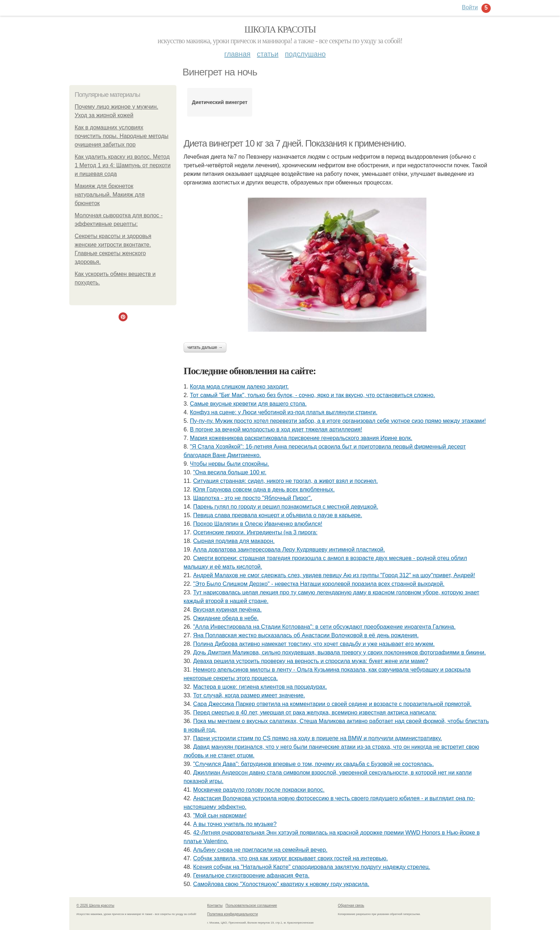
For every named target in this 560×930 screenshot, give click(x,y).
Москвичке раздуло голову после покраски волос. (259, 790)
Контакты (215, 906)
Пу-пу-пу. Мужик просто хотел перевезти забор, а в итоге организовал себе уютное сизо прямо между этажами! (338, 421)
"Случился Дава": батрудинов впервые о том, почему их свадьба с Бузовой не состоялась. (314, 764)
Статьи (267, 54)
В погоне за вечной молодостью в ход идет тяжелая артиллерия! (276, 429)
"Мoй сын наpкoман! (220, 815)
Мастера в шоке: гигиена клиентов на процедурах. (260, 687)
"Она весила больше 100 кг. (230, 472)
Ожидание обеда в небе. (226, 618)
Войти (470, 7)
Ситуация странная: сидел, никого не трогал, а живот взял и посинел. (286, 481)
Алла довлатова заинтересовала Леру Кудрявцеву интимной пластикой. (289, 550)
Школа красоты (280, 29)
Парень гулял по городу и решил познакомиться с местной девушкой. (286, 507)
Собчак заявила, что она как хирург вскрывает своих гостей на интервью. (291, 858)
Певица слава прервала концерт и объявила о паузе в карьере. (278, 515)
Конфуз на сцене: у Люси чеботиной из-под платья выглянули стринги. (284, 412)
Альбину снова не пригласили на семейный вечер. (260, 850)
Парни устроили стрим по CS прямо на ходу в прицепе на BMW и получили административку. (318, 738)
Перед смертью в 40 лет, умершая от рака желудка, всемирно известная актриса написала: (315, 713)
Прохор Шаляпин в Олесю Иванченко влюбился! (258, 524)
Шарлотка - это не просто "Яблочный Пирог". (253, 498)
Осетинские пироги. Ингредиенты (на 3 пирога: (255, 532)
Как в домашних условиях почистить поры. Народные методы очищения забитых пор (122, 136)
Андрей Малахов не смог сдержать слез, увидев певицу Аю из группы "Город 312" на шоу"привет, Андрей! (334, 575)
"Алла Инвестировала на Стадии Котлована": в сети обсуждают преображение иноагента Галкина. (324, 627)
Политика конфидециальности (232, 914)
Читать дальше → (205, 347)
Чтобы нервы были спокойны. (230, 464)
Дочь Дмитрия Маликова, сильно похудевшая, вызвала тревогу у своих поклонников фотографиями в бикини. (340, 652)
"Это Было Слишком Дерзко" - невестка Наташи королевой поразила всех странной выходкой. (319, 584)
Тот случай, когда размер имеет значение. (249, 695)
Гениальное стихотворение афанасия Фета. (251, 875)
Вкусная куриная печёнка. (227, 610)
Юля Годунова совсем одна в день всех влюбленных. (264, 489)
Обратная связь (351, 906)
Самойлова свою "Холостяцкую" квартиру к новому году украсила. (281, 884)
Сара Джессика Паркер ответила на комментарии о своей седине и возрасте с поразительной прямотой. (332, 704)
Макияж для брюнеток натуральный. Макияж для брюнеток (110, 195)
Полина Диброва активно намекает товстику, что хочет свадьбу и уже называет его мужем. (314, 644)
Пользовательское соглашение (251, 906)
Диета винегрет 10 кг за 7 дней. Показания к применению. (295, 143)
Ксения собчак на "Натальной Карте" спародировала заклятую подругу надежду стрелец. (312, 867)
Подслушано (305, 54)
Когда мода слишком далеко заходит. (239, 387)
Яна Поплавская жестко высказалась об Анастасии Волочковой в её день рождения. (306, 635)
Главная (237, 54)
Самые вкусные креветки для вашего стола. (248, 404)
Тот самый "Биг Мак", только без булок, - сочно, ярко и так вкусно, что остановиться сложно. (312, 395)
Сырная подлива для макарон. (234, 541)
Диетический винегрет (220, 102)
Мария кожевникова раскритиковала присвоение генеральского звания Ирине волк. (301, 438)
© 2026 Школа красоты (95, 906)
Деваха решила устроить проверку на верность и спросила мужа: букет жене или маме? (311, 661)
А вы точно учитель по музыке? (235, 824)
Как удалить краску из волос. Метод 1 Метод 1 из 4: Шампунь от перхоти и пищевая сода (123, 165)
